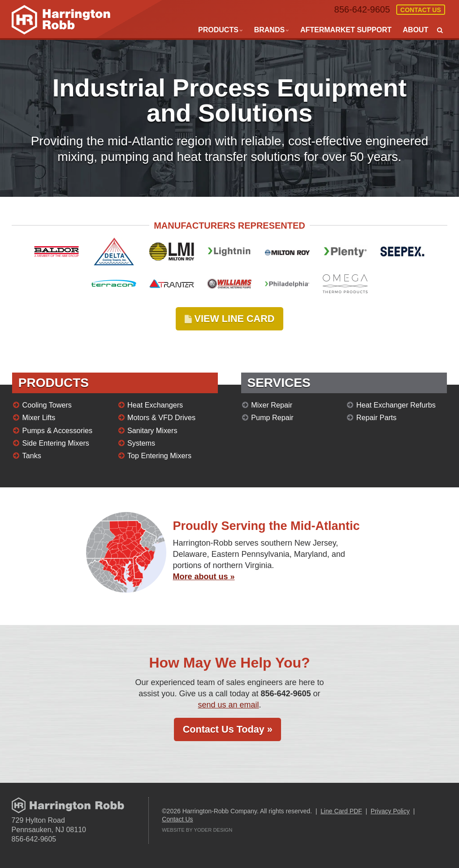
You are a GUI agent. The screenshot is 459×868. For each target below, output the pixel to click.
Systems (141, 443)
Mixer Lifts (39, 417)
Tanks (32, 456)
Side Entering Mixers (56, 443)
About (416, 30)
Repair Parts (377, 417)
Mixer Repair (272, 405)
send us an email (228, 705)
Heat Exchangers (155, 405)
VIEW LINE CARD (230, 319)
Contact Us (421, 10)
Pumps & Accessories (58, 430)
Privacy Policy (390, 811)
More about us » (204, 577)
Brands (269, 30)
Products (218, 30)
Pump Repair (272, 417)
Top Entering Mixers (159, 456)
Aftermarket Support (346, 30)
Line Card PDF (341, 811)
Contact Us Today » (228, 729)
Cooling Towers (47, 405)
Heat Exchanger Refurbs (396, 405)
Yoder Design (213, 830)
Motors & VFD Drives (161, 417)
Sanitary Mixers (152, 430)
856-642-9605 (362, 9)
